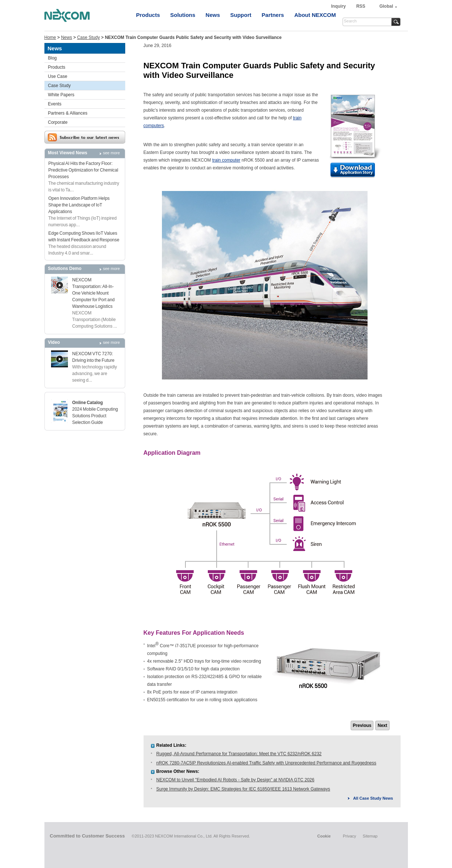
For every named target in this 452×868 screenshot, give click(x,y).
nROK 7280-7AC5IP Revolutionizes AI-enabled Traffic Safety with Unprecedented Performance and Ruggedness (266, 763)
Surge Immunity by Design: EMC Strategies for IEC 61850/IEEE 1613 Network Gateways (243, 789)
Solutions (183, 15)
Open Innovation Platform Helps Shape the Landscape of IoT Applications (79, 205)
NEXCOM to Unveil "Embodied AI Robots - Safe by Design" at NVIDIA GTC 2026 (236, 780)
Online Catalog (88, 403)
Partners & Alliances (68, 113)
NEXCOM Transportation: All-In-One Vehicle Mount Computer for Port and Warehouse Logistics (94, 293)
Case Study (88, 37)
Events (55, 104)
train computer (226, 160)
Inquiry (339, 6)
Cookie (324, 836)
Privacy (350, 836)
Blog (53, 58)
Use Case (58, 76)
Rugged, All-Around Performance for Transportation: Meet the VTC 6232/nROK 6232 (239, 754)
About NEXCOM (315, 15)
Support (241, 15)
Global (386, 6)
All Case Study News (373, 798)
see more (112, 153)
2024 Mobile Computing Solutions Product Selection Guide (95, 416)
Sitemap (370, 836)
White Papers (61, 95)
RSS (361, 6)
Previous (362, 725)
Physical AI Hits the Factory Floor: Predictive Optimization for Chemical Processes (83, 170)
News (213, 15)
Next (382, 725)
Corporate (58, 122)
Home (50, 37)
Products (148, 15)
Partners (273, 15)
